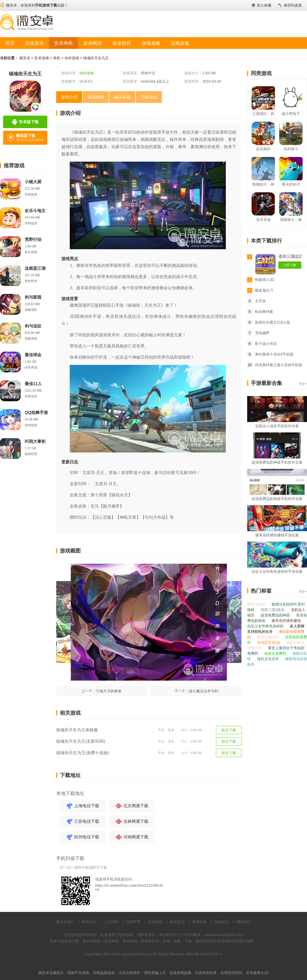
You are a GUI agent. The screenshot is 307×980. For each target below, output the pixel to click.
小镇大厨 (33, 182)
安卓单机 (63, 43)
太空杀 (260, 301)
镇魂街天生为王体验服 (77, 730)
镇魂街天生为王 (96, 58)
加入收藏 (264, 5)
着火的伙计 (291, 184)
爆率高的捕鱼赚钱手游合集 (277, 535)
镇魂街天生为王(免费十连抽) (83, 753)
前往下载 (229, 730)
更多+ (303, 384)
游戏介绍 (69, 97)
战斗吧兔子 (291, 114)
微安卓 (25, 58)
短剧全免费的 (276, 653)
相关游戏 (122, 97)
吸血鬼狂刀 (264, 290)
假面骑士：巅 (291, 220)
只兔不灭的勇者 (109, 691)
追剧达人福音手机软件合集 (277, 426)
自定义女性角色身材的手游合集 (277, 571)
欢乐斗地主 (35, 211)
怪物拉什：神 (263, 184)
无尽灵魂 (263, 220)
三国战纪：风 (263, 114)
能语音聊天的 (268, 637)
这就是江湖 (35, 268)
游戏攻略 (151, 43)
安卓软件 (122, 43)
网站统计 (244, 922)
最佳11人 (33, 384)
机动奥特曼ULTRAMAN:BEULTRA (274, 312)
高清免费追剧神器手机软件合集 (277, 499)
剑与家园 (33, 297)
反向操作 (263, 149)
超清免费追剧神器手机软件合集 (277, 462)
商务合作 (89, 922)
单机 (57, 58)
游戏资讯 (34, 43)
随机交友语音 (268, 659)
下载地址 (149, 97)
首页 (10, 43)
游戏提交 (222, 922)
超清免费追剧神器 (276, 615)
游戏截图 (96, 97)
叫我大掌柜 (35, 441)
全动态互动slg (269, 642)
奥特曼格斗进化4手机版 (274, 354)
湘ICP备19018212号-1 (204, 954)
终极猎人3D (265, 280)
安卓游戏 (42, 58)
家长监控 (177, 922)
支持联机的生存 (260, 632)
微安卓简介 (65, 922)
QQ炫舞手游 (36, 413)
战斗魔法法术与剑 (203, 691)
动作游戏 (72, 58)
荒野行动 (33, 239)
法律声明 (133, 922)
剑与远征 (33, 326)
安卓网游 (93, 43)
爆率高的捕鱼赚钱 (286, 621)
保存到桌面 (293, 5)
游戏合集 (180, 43)
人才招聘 (111, 922)
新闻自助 (200, 922)
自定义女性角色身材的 (266, 626)
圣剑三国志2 (290, 256)
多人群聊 (297, 626)
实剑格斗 (291, 149)
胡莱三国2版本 (273, 610)
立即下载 (290, 265)
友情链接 (155, 922)
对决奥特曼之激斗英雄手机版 (279, 365)
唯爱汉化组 (257, 604)
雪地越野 (262, 333)
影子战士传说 (266, 344)
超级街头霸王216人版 (273, 322)
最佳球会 (33, 355)
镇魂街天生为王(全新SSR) (81, 741)
